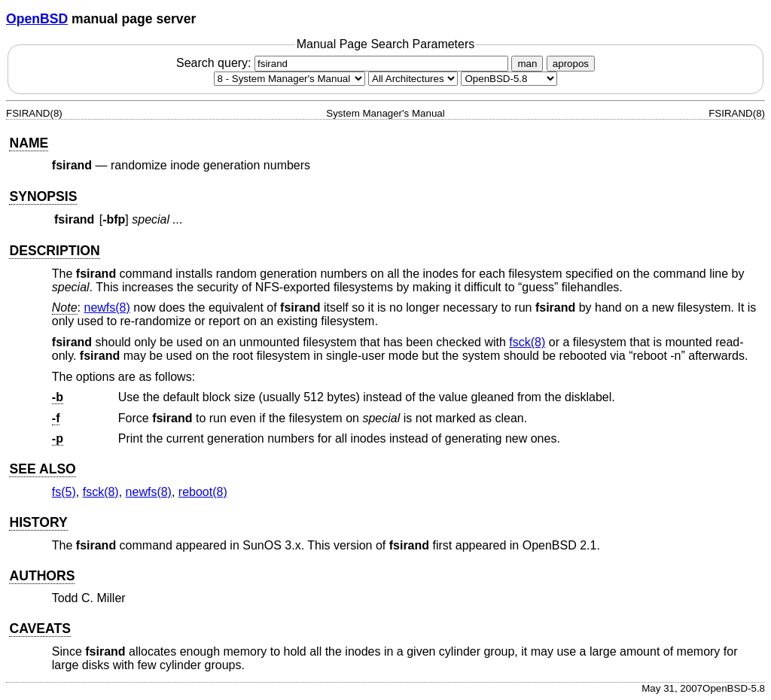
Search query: (344, 63)
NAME (29, 143)
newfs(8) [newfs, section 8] (107, 307)
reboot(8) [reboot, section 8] (203, 492)
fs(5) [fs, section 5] (64, 492)
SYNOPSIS (43, 196)
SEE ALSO (42, 469)
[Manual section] (290, 79)
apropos (571, 64)
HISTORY (38, 522)
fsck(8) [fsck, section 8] (527, 342)
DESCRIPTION (54, 251)
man (527, 64)
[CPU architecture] (413, 79)
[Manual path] (509, 79)
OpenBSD (37, 19)
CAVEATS (40, 628)
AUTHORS (42, 576)
